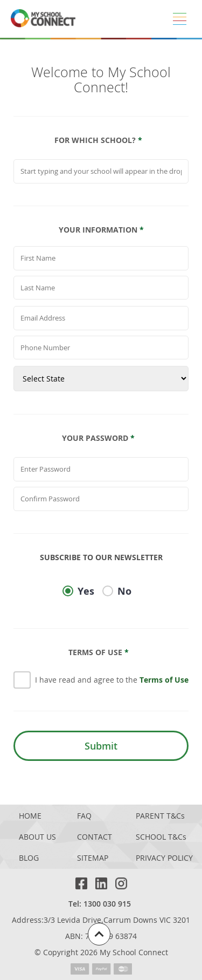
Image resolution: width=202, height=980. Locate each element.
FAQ (84, 816)
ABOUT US (37, 837)
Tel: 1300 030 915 (100, 904)
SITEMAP (93, 858)
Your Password (98, 438)
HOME (30, 816)
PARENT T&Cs (160, 816)
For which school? (98, 140)
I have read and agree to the (112, 680)
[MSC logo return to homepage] (43, 19)
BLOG (29, 858)
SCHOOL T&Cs (161, 837)
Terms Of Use (99, 652)
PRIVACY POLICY (164, 858)
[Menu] (179, 19)
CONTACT (95, 837)
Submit (101, 746)
